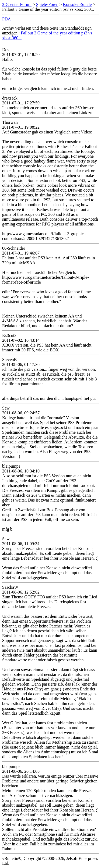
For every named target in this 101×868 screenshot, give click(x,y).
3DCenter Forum (17, 4)
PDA (6, 19)
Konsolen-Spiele (77, 4)
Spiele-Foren (47, 4)
